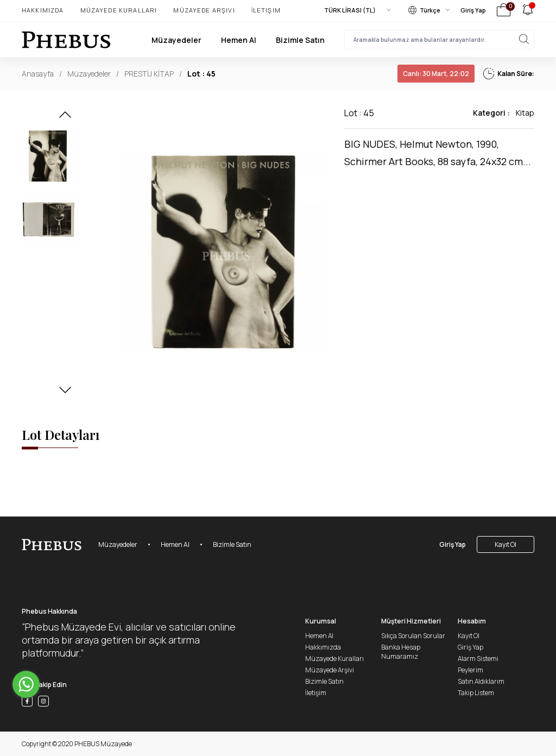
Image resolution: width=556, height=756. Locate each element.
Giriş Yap (473, 10)
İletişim (266, 10)
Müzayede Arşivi (204, 10)
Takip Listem (476, 693)
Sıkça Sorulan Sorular (413, 636)
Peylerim (470, 670)
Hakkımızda (43, 10)
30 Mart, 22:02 (436, 74)
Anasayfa (38, 74)
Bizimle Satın (300, 40)
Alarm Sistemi (478, 659)
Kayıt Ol (506, 544)
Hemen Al (239, 40)
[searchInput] (439, 40)
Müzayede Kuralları (119, 10)
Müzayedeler (176, 40)
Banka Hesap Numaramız (401, 652)
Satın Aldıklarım (481, 681)
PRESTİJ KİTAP (149, 74)
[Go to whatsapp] (26, 684)
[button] (65, 118)
